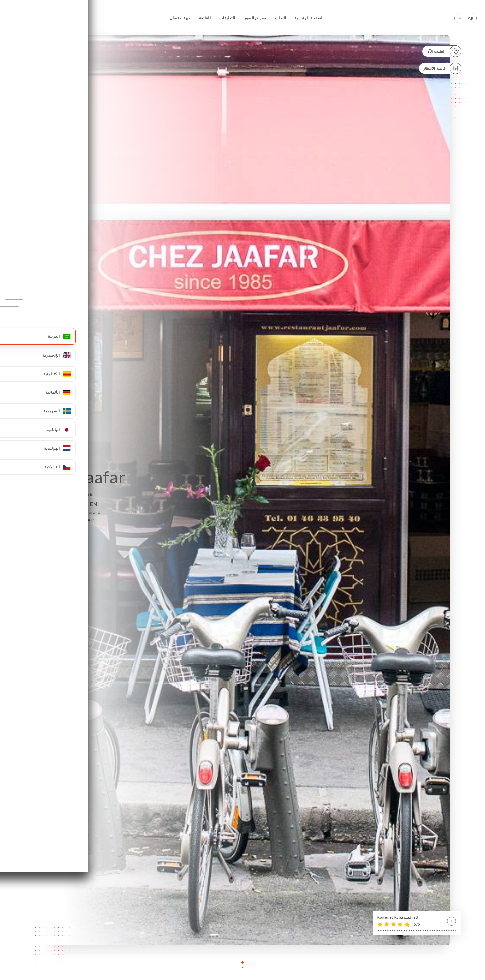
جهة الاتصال (180, 18)
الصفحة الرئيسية (309, 18)
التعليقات (227, 18)
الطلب (281, 18)
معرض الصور (255, 18)
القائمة (205, 18)
